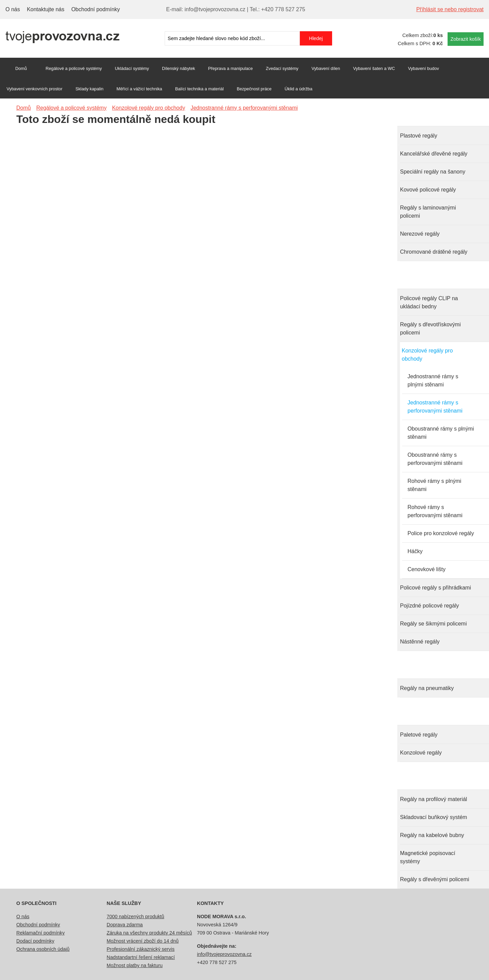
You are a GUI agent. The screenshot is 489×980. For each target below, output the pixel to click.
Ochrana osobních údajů (43, 949)
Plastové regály (419, 136)
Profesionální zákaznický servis (141, 949)
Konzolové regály (421, 753)
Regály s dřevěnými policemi (435, 879)
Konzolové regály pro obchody (427, 355)
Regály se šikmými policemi (433, 624)
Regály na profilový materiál (433, 799)
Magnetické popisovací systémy (428, 857)
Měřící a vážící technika (139, 89)
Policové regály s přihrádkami (436, 588)
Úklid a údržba (298, 89)
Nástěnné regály (420, 642)
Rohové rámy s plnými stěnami (434, 485)
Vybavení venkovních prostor (34, 89)
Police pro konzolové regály (441, 533)
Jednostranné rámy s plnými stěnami (433, 380)
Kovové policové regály (428, 190)
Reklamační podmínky (40, 933)
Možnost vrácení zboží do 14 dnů (143, 941)
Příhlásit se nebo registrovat (450, 9)
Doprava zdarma (125, 925)
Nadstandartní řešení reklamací (141, 957)
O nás (13, 9)
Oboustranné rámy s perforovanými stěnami (435, 459)
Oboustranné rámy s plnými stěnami (441, 433)
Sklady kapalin (89, 89)
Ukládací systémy (132, 68)
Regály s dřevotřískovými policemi (430, 329)
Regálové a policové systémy (74, 68)
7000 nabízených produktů (135, 917)
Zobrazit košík (466, 39)
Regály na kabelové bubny (432, 835)
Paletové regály (419, 735)
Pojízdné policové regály (429, 606)
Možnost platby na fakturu (135, 965)
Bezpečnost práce (254, 89)
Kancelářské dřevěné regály (434, 154)
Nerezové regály (420, 234)
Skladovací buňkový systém (433, 817)
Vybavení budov (423, 68)
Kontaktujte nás (46, 9)
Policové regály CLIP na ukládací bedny (429, 302)
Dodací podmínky (35, 941)
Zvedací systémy (282, 68)
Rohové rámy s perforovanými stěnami (435, 511)
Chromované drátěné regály (434, 252)
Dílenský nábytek (178, 68)
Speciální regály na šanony (433, 172)
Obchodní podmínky (96, 9)
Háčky (415, 551)
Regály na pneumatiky (427, 688)
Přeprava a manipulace (231, 68)
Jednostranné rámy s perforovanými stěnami (435, 407)
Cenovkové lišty (427, 569)
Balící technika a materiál (200, 89)
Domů (21, 68)
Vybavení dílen (326, 68)
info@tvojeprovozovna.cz (224, 954)
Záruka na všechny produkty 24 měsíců (149, 933)
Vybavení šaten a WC (374, 68)
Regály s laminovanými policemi (428, 212)
